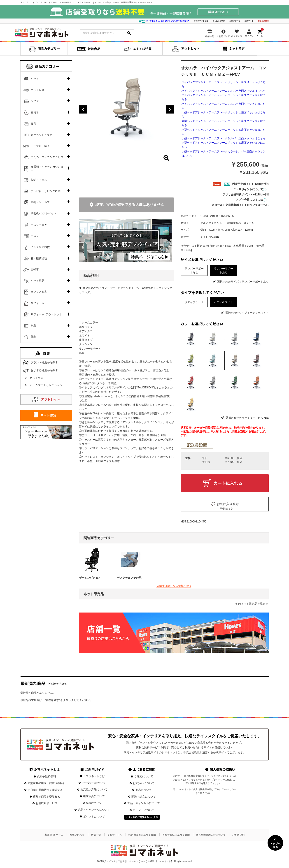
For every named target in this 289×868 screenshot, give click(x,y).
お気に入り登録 (228, 504)
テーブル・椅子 (40, 146)
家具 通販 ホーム (54, 835)
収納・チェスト (40, 180)
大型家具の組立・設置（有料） (47, 783)
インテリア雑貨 (40, 247)
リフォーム (37, 303)
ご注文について (144, 776)
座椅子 (35, 112)
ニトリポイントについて (250, 189)
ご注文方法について (94, 783)
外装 (33, 337)
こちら (265, 205)
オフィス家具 (39, 292)
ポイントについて (94, 817)
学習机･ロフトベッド (44, 214)
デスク (35, 236)
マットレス (37, 90)
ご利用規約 (238, 835)
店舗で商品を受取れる (47, 797)
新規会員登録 (263, 21)
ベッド (35, 79)
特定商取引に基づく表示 (142, 835)
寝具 (33, 124)
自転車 (35, 269)
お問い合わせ (235, 21)
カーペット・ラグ (42, 135)
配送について (94, 803)
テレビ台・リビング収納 (46, 191)
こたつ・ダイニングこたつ (47, 157)
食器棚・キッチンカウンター (47, 169)
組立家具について (94, 796)
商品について (144, 790)
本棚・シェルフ (40, 202)
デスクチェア (39, 225)
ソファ (35, 101)
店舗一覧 (96, 835)
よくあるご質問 (219, 21)
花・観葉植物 (39, 258)
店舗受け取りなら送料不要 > (174, 586)
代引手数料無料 (47, 776)
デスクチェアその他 (129, 578)
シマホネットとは (201, 21)
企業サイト (249, 21)
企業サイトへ (115, 835)
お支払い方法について (94, 789)
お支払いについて (144, 783)
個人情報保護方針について (211, 835)
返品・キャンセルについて (94, 810)
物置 (33, 325)
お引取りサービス (47, 803)
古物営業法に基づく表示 (176, 835)
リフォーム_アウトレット (46, 314)
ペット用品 (37, 281)
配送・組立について (144, 797)
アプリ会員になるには (251, 200)
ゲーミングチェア (90, 578)
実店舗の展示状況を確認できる (47, 790)
